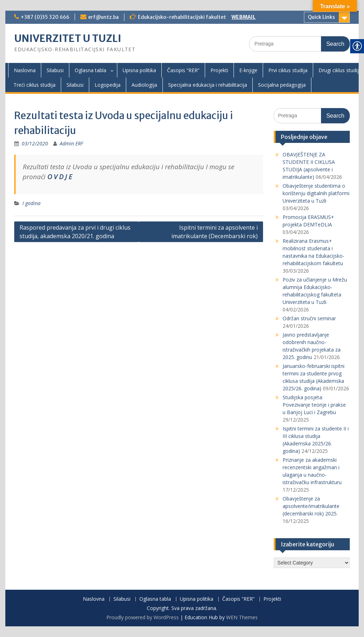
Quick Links (321, 17)
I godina (31, 203)
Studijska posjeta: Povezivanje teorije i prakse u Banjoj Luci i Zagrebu (314, 405)
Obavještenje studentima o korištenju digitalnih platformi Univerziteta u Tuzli (316, 193)
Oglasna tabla (90, 70)
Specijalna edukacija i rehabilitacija (208, 85)
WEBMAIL (243, 17)
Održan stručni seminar (309, 318)
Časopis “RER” (183, 70)
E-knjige (248, 70)
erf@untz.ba (103, 17)
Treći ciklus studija (34, 85)
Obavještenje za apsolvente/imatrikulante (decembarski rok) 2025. (311, 506)
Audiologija (144, 85)
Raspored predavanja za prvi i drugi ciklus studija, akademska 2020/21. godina (75, 232)
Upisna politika (139, 70)
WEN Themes (242, 617)
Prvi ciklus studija (288, 70)
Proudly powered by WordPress (143, 617)
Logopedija (108, 85)
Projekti (219, 70)
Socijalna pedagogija (282, 85)
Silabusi (55, 70)
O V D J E (60, 176)
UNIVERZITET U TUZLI (68, 38)
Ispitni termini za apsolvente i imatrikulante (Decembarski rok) (215, 232)
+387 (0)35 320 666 (45, 17)
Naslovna (25, 70)
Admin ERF (71, 143)
